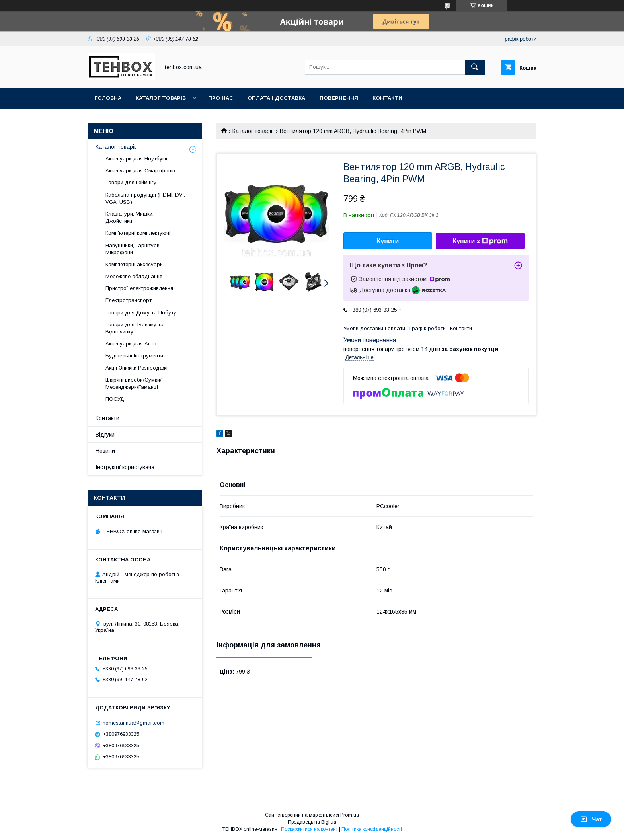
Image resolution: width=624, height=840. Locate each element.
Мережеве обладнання (134, 276)
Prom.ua (350, 815)
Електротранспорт (129, 300)
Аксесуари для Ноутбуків (137, 159)
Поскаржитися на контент (309, 829)
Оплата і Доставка (276, 98)
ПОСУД (115, 399)
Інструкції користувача (125, 467)
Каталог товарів (161, 98)
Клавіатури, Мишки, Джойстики (130, 217)
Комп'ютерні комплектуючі (138, 233)
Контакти (387, 98)
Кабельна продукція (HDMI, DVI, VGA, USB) (145, 198)
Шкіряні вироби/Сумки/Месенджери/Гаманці (134, 383)
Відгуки (105, 435)
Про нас (221, 98)
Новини (105, 451)
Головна (108, 98)
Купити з (480, 241)
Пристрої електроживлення (139, 288)
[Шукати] (475, 67)
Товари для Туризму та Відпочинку (135, 328)
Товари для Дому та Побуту (141, 313)
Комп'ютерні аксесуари (134, 264)
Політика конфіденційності (372, 829)
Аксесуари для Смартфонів (140, 171)
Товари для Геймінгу (131, 182)
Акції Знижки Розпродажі (136, 368)
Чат (591, 819)
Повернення (339, 98)
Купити (388, 241)
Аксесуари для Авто (131, 344)
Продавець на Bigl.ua (312, 822)
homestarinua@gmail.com (134, 723)
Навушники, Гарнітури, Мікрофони (133, 249)
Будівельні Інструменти (134, 356)
